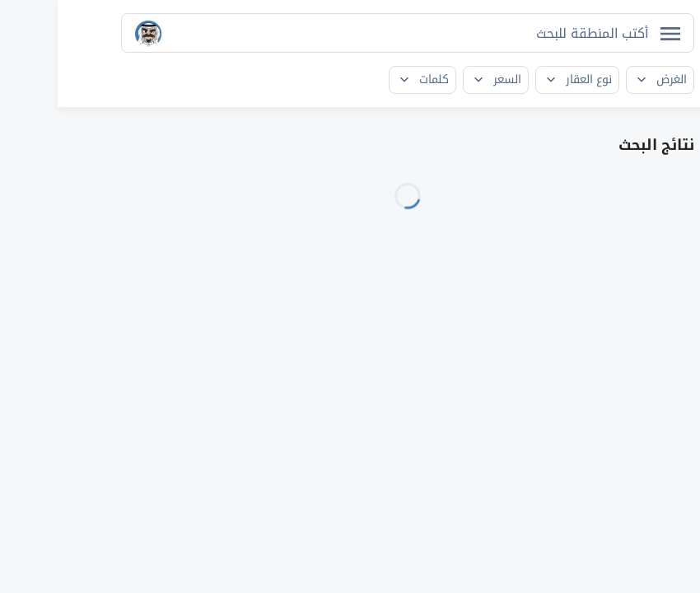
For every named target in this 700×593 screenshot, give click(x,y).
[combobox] (350, 33)
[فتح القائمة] (613, 34)
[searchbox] (525, 33)
